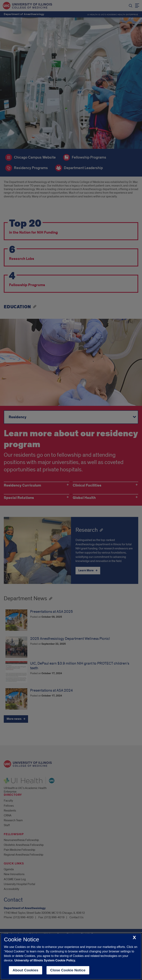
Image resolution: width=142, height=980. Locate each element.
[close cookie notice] (134, 938)
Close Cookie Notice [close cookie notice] (68, 970)
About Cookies (26, 970)
